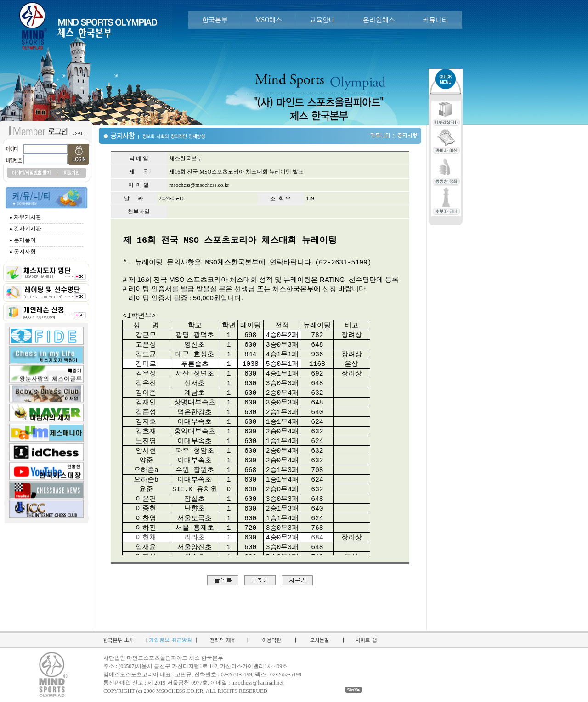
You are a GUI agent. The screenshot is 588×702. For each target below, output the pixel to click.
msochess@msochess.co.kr (199, 185)
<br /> (260, 394)
